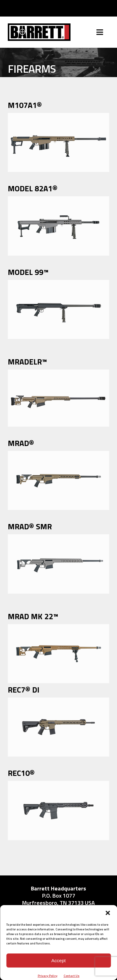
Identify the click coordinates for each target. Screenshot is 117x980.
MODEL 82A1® (33, 189)
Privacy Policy (48, 976)
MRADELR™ (27, 362)
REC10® (21, 773)
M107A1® (25, 105)
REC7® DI (24, 690)
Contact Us (72, 976)
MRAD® (21, 443)
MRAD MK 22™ (33, 616)
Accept (59, 960)
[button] (108, 913)
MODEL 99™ (28, 272)
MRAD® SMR (30, 527)
